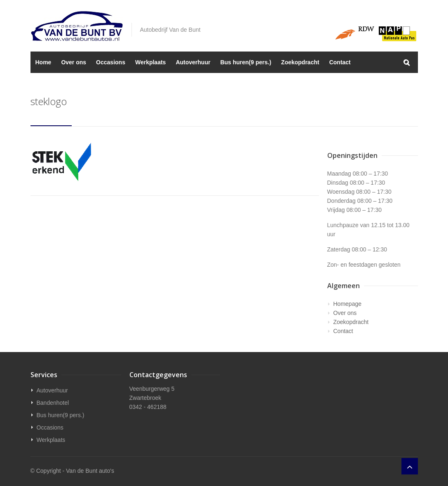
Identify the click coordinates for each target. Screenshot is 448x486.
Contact (340, 62)
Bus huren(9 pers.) (246, 62)
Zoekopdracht (300, 62)
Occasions (111, 62)
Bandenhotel (53, 403)
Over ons (74, 62)
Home (43, 62)
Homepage (348, 304)
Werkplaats (150, 62)
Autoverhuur (193, 62)
